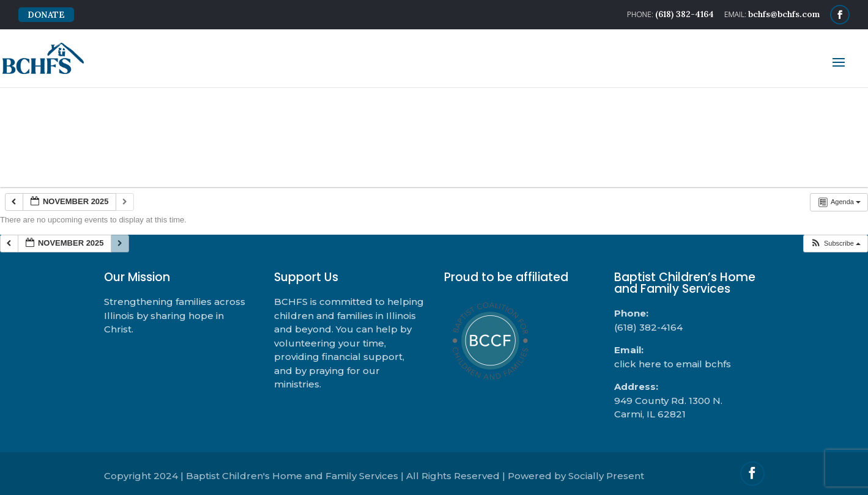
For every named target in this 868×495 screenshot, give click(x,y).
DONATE (46, 15)
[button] (835, 244)
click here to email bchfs (673, 364)
